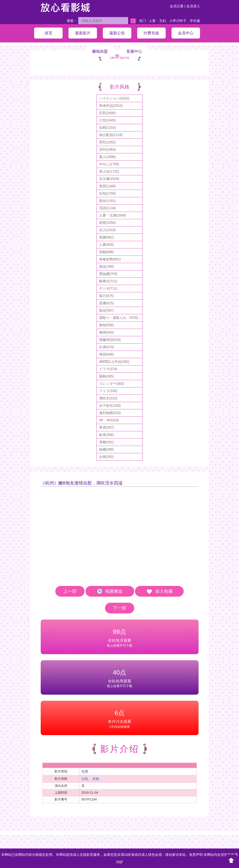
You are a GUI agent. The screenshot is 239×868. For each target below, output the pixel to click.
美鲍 (96, 779)
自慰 (85, 779)
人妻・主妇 (157, 21)
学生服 (195, 21)
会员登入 (193, 6)
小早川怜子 (178, 21)
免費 (85, 771)
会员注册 (177, 6)
